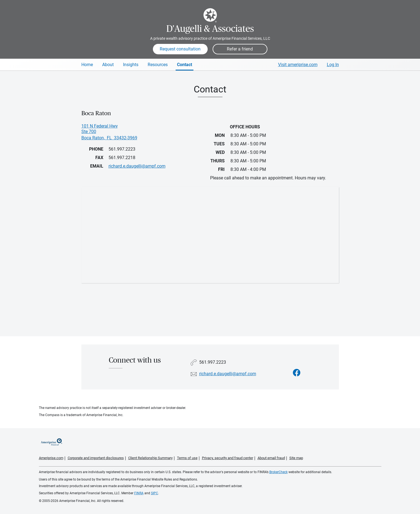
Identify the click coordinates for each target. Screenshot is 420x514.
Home (87, 65)
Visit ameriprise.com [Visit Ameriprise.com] (298, 65)
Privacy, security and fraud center (228, 458)
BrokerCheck (278, 472)
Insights (131, 65)
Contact (185, 65)
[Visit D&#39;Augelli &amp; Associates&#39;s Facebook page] (297, 373)
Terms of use (187, 458)
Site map (296, 458)
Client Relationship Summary (150, 458)
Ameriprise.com (51, 458)
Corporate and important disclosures (96, 458)
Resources (158, 65)
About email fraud (271, 458)
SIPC (155, 493)
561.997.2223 (122, 149)
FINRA (139, 493)
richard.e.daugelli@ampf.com (228, 374)
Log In (333, 65)
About (108, 65)
